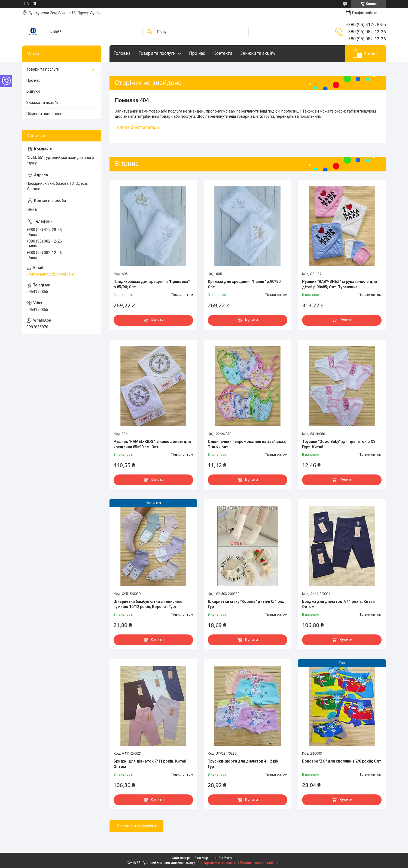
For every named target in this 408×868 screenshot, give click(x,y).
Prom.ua (230, 858)
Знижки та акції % (42, 102)
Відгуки (33, 91)
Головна (122, 53)
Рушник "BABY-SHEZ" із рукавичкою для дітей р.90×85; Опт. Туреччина (340, 284)
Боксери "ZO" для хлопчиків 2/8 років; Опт (342, 761)
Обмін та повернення (45, 114)
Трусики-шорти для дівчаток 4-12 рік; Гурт (244, 764)
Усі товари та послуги (136, 826)
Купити (157, 320)
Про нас (197, 53)
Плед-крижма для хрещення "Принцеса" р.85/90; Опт (152, 284)
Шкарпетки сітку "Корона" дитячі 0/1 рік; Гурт (246, 604)
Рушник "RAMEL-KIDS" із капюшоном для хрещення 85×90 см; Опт (152, 444)
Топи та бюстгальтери (137, 127)
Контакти (223, 53)
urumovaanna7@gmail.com (50, 274)
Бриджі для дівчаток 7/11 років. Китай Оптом (338, 604)
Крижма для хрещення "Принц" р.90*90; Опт (245, 284)
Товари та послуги (157, 53)
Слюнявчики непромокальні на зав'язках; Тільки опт (247, 444)
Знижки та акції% (258, 53)
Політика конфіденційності (261, 863)
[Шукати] (149, 32)
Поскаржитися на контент (217, 863)
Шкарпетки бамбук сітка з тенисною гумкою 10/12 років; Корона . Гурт (148, 604)
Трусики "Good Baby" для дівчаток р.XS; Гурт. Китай (339, 444)
